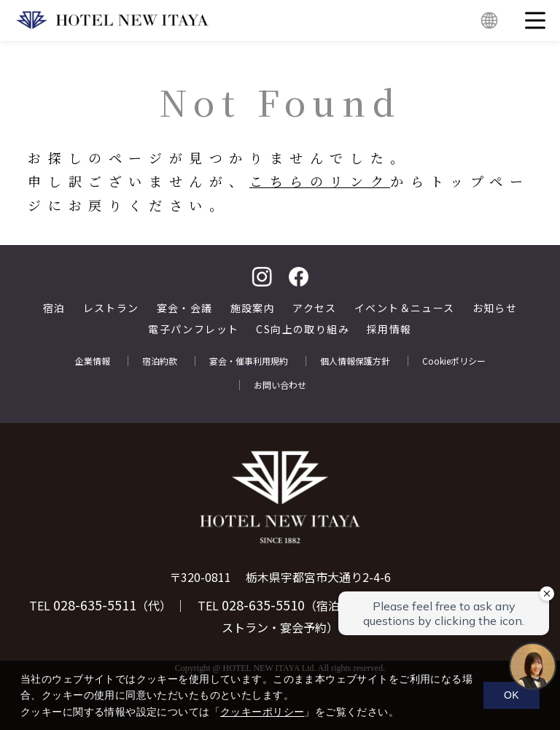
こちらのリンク (320, 181)
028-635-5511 (95, 605)
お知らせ (495, 308)
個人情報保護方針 (355, 361)
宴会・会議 (185, 308)
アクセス (315, 308)
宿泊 (54, 308)
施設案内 (253, 308)
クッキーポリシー (262, 712)
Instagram (262, 277)
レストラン (111, 308)
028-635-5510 (263, 605)
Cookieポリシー (454, 361)
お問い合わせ (280, 385)
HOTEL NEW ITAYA (112, 20)
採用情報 (389, 329)
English (489, 20)
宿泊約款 (160, 361)
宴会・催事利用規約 (249, 361)
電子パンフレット (193, 329)
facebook (298, 277)
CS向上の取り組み (303, 329)
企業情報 (93, 361)
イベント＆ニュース (405, 308)
